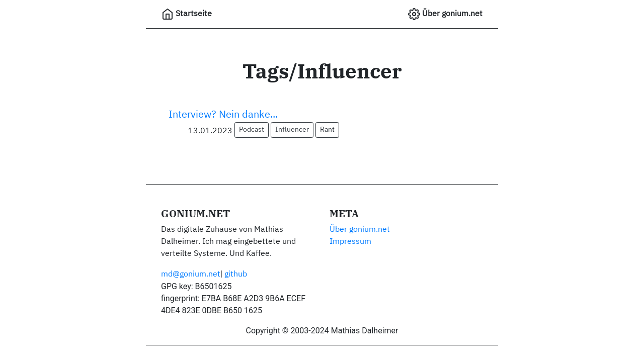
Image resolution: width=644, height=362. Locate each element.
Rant (327, 130)
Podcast (252, 130)
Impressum (350, 242)
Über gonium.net (445, 14)
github (236, 275)
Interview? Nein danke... (223, 115)
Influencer (292, 130)
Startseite (187, 14)
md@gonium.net (191, 275)
